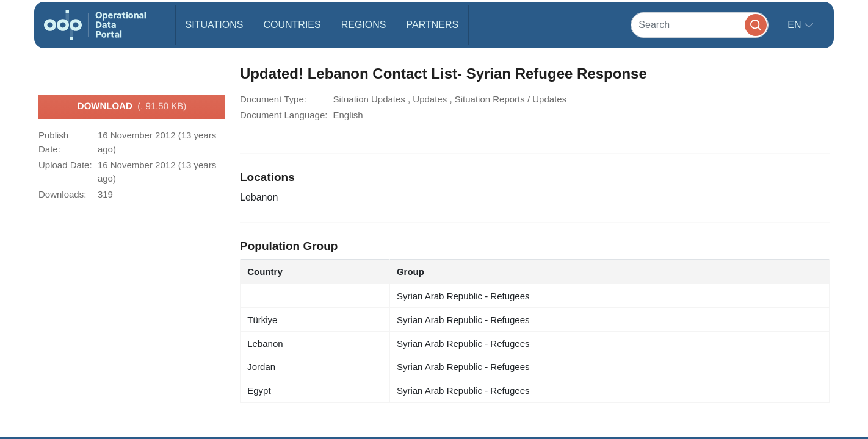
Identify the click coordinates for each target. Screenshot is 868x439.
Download (132, 107)
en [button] (796, 25)
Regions (364, 25)
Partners (432, 25)
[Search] (700, 25)
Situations (215, 25)
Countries (292, 25)
